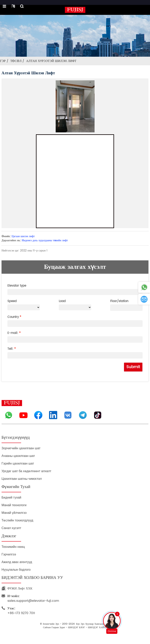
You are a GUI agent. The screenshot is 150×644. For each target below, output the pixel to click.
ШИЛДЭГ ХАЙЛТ (97, 628)
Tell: (10, 349)
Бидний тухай (11, 497)
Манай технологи (14, 505)
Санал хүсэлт (11, 528)
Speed (12, 301)
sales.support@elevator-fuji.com (33, 598)
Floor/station (119, 301)
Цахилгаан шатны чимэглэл (22, 479)
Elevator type (17, 286)
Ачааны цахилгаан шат (18, 456)
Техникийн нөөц (13, 547)
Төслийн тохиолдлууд (17, 520)
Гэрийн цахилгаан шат (18, 463)
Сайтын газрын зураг (54, 628)
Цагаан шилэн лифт (23, 236)
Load (62, 301)
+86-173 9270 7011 (21, 611)
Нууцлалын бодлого (16, 570)
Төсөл (16, 61)
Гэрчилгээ (9, 554)
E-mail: (13, 333)
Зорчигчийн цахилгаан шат (21, 448)
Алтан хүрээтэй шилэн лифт (51, 61)
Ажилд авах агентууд (17, 562)
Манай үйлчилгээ (14, 513)
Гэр (3, 61)
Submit (133, 367)
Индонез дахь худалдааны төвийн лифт (45, 240)
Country (13, 317)
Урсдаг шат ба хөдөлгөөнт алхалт (26, 471)
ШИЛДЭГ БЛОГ (76, 628)
